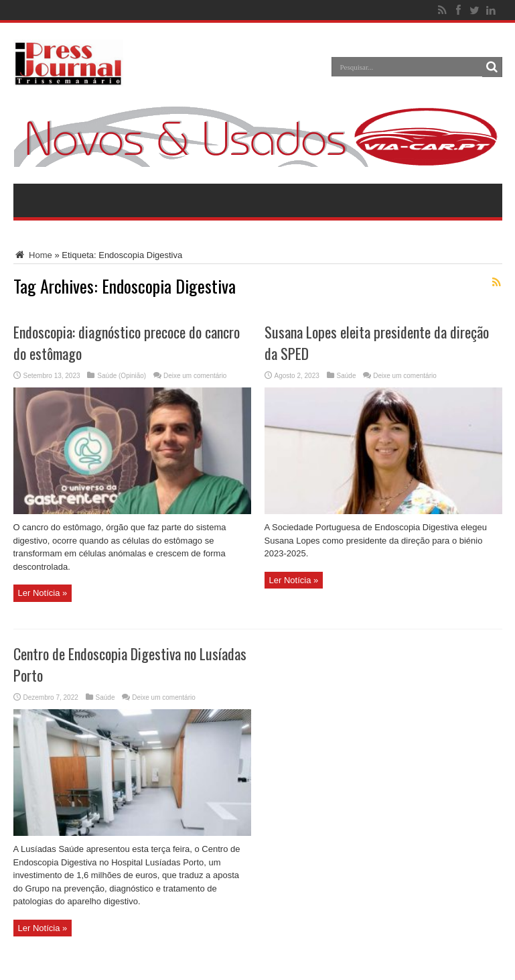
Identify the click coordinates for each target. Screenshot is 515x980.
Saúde (347, 376)
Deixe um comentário (195, 376)
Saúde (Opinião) (122, 376)
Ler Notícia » (43, 593)
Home (33, 255)
